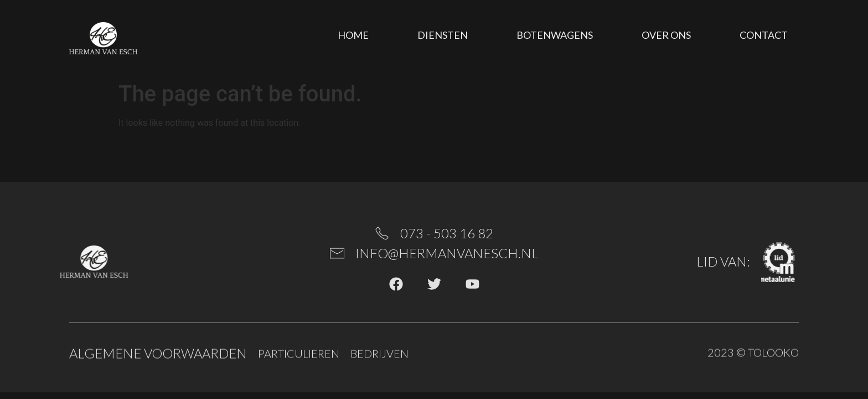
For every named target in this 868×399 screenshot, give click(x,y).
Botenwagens (555, 35)
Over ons (666, 35)
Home (353, 35)
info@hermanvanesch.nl (447, 253)
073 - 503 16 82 (447, 233)
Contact (764, 35)
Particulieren (299, 355)
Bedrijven (379, 355)
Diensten (443, 35)
